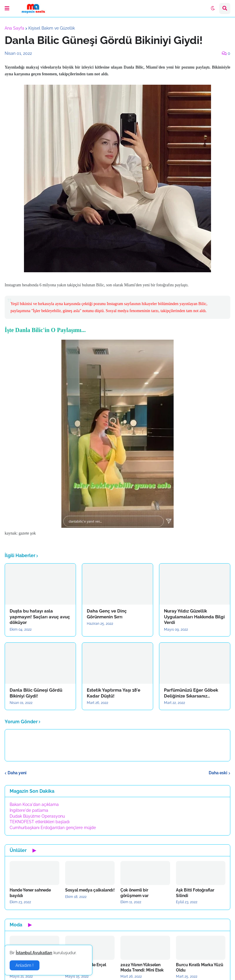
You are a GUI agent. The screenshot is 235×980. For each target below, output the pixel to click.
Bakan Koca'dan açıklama (34, 804)
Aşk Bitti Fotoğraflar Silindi (195, 893)
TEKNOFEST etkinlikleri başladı (40, 822)
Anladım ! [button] (25, 965)
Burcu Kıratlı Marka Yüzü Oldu (200, 967)
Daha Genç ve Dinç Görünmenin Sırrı (107, 614)
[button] (7, 8)
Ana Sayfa (14, 28)
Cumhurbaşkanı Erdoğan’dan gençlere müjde (53, 828)
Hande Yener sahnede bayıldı (30, 893)
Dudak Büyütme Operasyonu (37, 816)
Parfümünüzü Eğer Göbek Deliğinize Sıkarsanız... (191, 693)
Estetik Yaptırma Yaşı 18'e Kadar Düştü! (114, 693)
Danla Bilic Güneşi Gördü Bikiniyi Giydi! (36, 693)
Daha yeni (17, 773)
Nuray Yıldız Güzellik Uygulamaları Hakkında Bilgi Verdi (194, 617)
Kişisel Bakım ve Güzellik (52, 28)
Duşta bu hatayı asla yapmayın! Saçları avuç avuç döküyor (40, 617)
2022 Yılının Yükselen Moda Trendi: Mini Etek (142, 967)
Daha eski (218, 773)
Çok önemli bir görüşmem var (134, 893)
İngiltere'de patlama (29, 810)
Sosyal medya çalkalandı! (90, 890)
